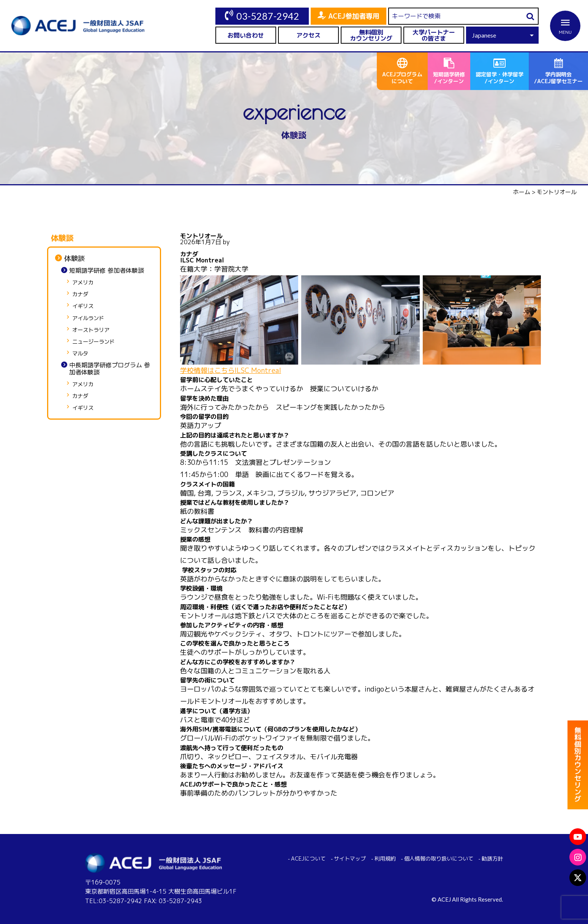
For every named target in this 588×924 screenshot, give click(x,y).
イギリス (83, 306)
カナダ (80, 295)
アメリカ (83, 283)
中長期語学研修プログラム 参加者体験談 (110, 369)
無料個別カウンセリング (371, 35)
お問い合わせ (246, 35)
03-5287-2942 (268, 16)
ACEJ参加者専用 (354, 16)
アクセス (308, 35)
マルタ (80, 354)
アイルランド (88, 318)
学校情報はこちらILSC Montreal (231, 370)
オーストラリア (91, 330)
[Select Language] (502, 35)
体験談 (74, 259)
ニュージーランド (93, 342)
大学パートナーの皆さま (434, 35)
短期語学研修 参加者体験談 (107, 271)
